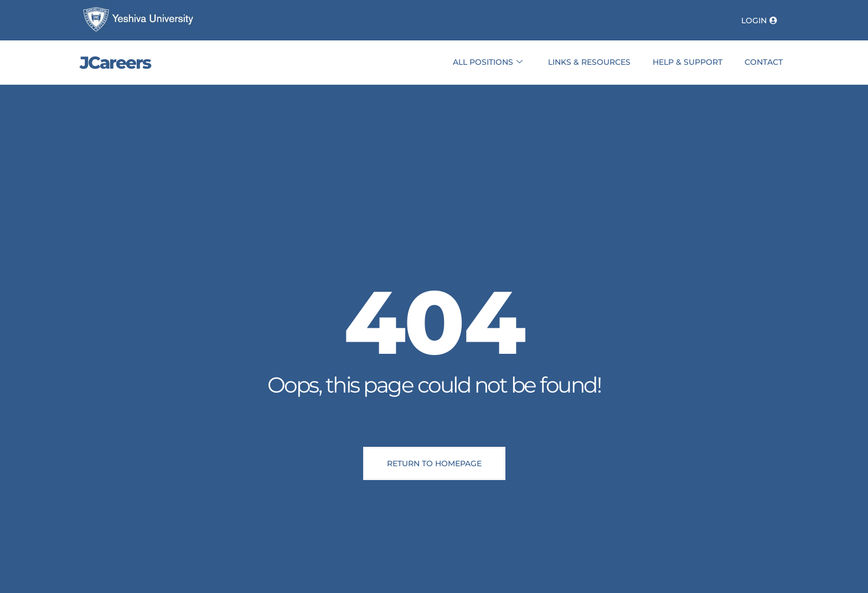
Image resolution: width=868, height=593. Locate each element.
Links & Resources (589, 62)
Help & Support (688, 62)
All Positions (488, 62)
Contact (764, 62)
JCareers (115, 63)
